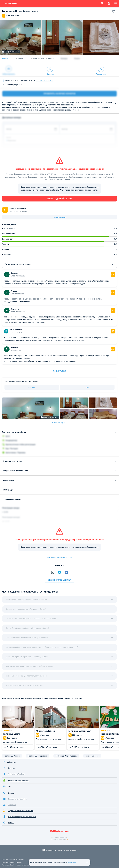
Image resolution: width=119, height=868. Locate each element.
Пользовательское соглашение (13, 860)
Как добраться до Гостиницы (42, 58)
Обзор (5, 58)
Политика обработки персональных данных (18, 865)
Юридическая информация (12, 862)
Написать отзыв (60, 217)
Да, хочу (32, 387)
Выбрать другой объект (60, 199)
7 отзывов (19, 58)
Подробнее (72, 862)
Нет (87, 387)
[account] (109, 3)
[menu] (116, 3)
